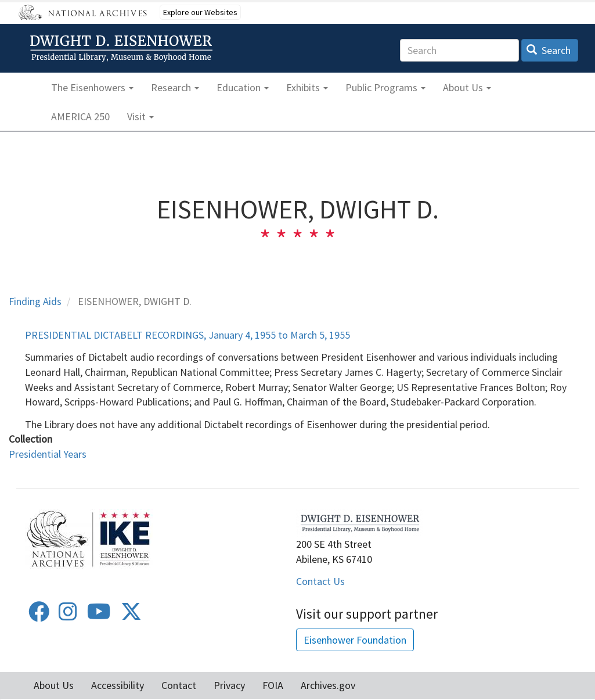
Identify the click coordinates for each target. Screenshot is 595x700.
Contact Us (320, 581)
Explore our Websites (200, 12)
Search (549, 50)
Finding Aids (35, 301)
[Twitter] (131, 615)
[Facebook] (39, 615)
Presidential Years (48, 454)
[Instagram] (68, 615)
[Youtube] (99, 615)
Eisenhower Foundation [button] (355, 640)
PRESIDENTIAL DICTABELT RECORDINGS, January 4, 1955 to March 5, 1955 (187, 335)
